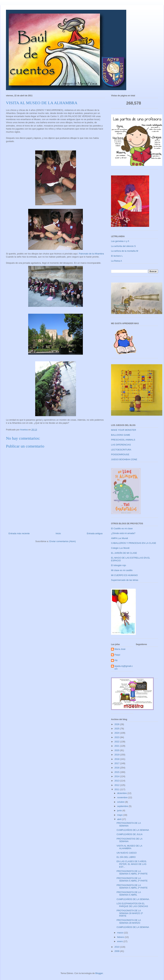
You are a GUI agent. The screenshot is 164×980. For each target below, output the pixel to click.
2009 (117, 951)
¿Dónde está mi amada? (123, 533)
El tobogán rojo (118, 565)
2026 (117, 724)
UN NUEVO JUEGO (127, 853)
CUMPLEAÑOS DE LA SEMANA (133, 830)
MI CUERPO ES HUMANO (124, 575)
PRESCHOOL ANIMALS (123, 440)
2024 (117, 733)
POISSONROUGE (120, 454)
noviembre (123, 797)
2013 (117, 781)
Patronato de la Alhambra (91, 254)
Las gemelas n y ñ (120, 241)
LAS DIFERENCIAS (121, 445)
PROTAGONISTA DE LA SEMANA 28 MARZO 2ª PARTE (130, 913)
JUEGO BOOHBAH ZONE (124, 459)
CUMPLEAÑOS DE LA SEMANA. (133, 899)
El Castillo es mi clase (122, 528)
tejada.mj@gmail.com (124, 667)
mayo (120, 815)
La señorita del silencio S (123, 246)
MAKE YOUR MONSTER (124, 430)
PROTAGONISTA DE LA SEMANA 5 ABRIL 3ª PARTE (132, 872)
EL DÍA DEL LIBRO (126, 857)
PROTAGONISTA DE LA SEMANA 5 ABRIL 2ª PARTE (132, 880)
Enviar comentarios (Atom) (63, 541)
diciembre (122, 793)
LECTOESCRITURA (121, 450)
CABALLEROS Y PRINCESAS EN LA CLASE (134, 543)
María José (120, 649)
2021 (117, 746)
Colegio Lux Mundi (120, 548)
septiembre (123, 806)
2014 (117, 776)
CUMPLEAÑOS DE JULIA (129, 834)
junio (120, 810)
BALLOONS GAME (121, 435)
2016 (117, 768)
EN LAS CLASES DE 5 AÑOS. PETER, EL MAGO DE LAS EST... (132, 864)
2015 (117, 772)
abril (120, 819)
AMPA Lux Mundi (119, 538)
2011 (117, 789)
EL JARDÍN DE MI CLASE (124, 553)
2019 (117, 755)
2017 (117, 763)
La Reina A (117, 261)
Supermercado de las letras (125, 580)
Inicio (58, 533)
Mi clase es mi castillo (122, 570)
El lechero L (117, 256)
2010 (117, 947)
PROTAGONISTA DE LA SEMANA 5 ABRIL (129, 894)
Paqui (117, 655)
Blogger (99, 973)
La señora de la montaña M (125, 251)
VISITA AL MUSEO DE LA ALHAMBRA (129, 847)
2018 (117, 759)
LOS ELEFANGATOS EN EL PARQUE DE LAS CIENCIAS (132, 905)
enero (120, 941)
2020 (117, 750)
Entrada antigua (95, 533)
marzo (121, 933)
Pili (116, 660)
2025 (117, 729)
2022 (117, 742)
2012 (117, 785)
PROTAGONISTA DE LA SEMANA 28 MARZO (129, 921)
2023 (117, 737)
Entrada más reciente (19, 533)
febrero (121, 937)
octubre (121, 802)
